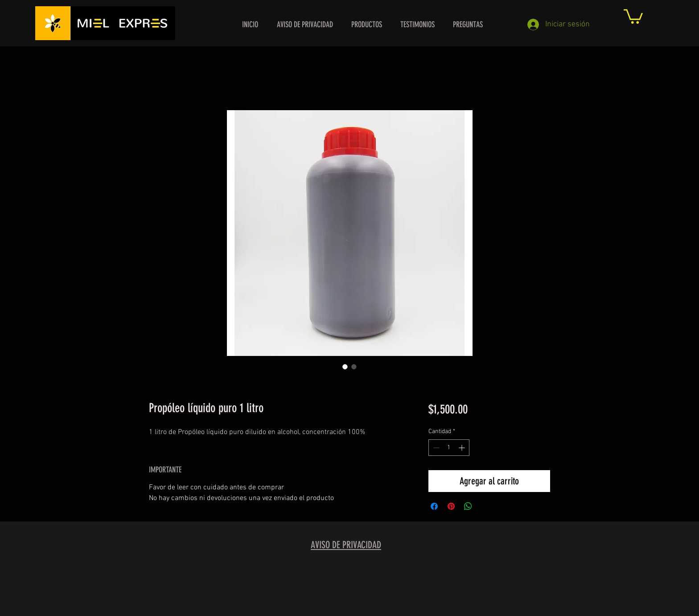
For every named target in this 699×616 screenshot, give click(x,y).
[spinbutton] (449, 448)
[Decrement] (435, 448)
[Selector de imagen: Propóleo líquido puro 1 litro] (345, 367)
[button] (633, 16)
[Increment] (463, 448)
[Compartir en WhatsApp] (468, 506)
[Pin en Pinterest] (451, 506)
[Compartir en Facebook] (434, 506)
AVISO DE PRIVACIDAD (346, 545)
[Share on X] (485, 506)
